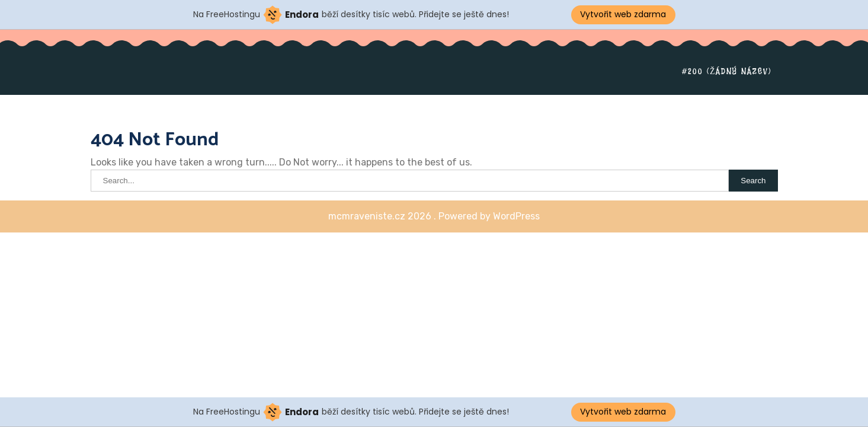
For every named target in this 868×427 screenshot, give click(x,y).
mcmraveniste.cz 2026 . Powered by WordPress (434, 216)
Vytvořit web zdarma (623, 14)
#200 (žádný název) (727, 71)
